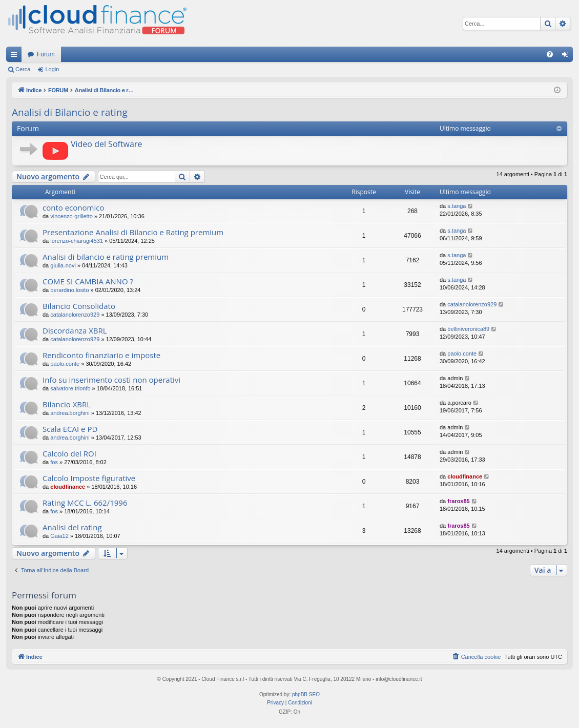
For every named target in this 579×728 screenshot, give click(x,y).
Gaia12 (59, 536)
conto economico (73, 207)
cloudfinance (68, 487)
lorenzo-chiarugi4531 (77, 241)
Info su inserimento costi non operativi (111, 380)
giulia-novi (63, 265)
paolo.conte (65, 364)
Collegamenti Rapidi (16, 56)
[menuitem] (550, 54)
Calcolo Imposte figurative (89, 478)
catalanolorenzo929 (75, 315)
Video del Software (106, 144)
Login (52, 69)
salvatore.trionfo (70, 388)
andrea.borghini (70, 413)
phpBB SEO (306, 694)
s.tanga (457, 206)
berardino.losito (69, 290)
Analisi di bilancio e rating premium (106, 257)
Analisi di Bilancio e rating (70, 112)
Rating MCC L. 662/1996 (85, 503)
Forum (46, 54)
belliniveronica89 (468, 329)
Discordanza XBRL (75, 330)
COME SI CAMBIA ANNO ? (88, 281)
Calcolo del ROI (69, 453)
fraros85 (458, 501)
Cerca (23, 69)
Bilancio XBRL (67, 404)
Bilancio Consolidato (79, 306)
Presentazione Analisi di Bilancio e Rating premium (133, 232)
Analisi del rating (72, 527)
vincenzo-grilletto (71, 216)
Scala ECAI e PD (70, 429)
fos (54, 462)
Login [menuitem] (567, 56)
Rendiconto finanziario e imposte (101, 355)
